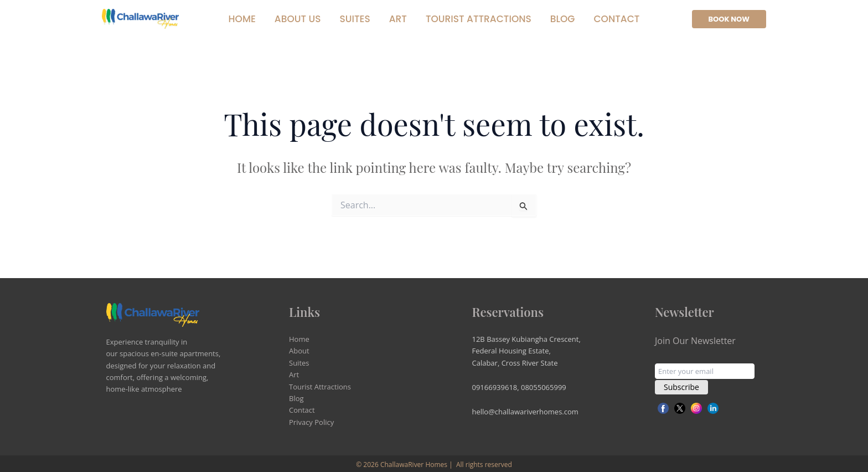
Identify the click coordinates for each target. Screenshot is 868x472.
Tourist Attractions (479, 19)
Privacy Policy (311, 422)
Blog (563, 19)
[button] (729, 19)
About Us (298, 19)
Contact (616, 19)
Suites (355, 19)
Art (398, 19)
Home (242, 19)
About (299, 351)
